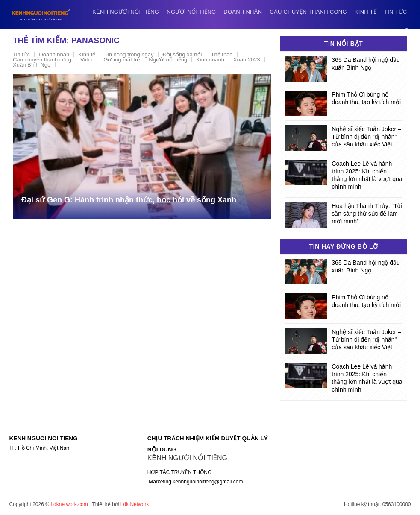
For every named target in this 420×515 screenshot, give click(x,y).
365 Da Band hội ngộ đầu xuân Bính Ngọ (366, 64)
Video (87, 60)
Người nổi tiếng (191, 12)
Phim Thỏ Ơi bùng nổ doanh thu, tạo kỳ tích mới (366, 98)
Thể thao (222, 54)
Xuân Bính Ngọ (32, 65)
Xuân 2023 (247, 60)
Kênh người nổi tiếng (126, 12)
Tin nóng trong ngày (129, 54)
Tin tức (395, 12)
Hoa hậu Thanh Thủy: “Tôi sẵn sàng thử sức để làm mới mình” (367, 214)
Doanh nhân (243, 12)
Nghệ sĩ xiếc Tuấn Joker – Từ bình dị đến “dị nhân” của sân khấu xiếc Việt (366, 137)
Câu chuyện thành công (308, 12)
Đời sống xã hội (182, 54)
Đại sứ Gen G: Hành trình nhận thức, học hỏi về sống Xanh (129, 200)
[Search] (407, 32)
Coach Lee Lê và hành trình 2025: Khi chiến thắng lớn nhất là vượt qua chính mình (367, 175)
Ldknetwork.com (69, 504)
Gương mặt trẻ (122, 60)
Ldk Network (135, 504)
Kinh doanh (210, 60)
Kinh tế (366, 12)
